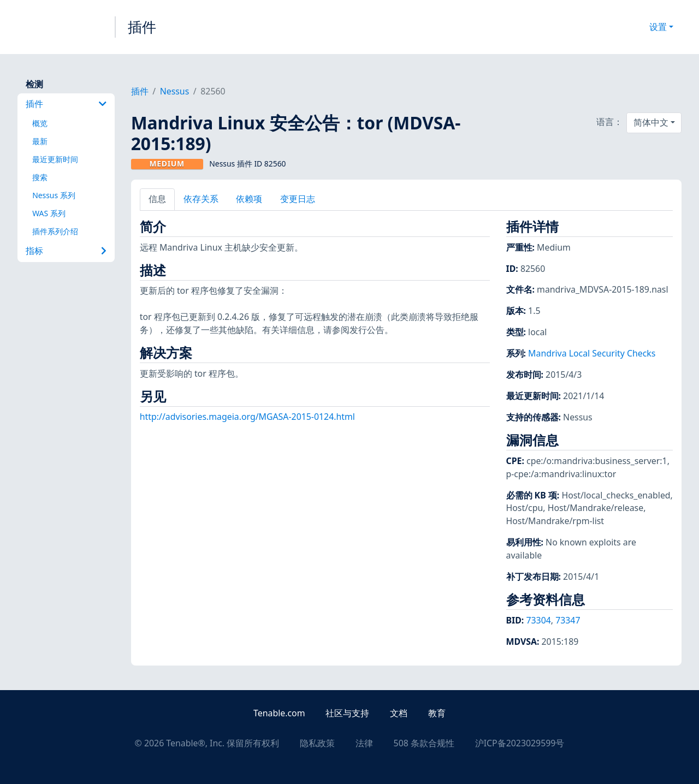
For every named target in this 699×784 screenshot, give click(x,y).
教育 (437, 713)
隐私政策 (317, 743)
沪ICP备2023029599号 (520, 743)
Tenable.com (279, 713)
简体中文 (651, 122)
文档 (399, 713)
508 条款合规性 (424, 743)
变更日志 (298, 199)
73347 (568, 620)
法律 (364, 743)
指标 (66, 251)
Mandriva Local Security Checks (592, 353)
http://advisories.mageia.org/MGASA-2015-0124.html (247, 417)
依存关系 (201, 199)
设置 (658, 27)
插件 (142, 27)
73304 (538, 620)
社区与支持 (347, 713)
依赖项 (249, 199)
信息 (157, 199)
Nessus (175, 91)
